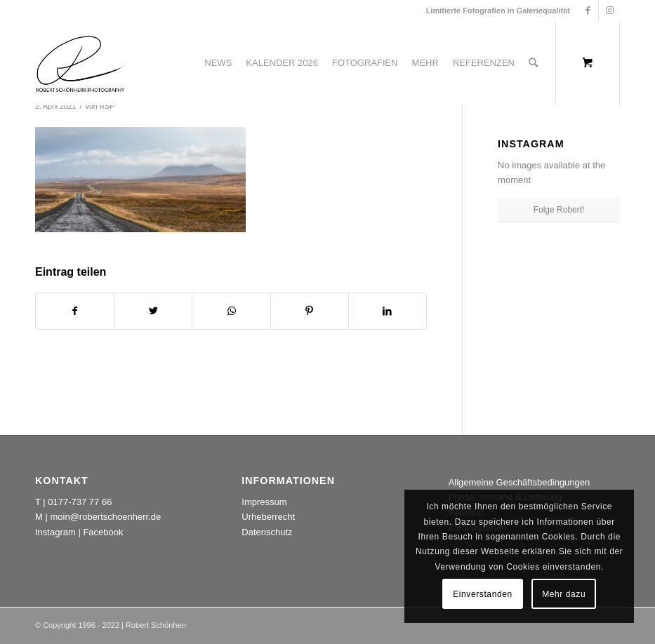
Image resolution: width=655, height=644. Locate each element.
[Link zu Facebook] (588, 11)
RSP (107, 106)
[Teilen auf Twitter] (153, 311)
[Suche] (533, 63)
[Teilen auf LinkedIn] (388, 311)
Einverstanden (483, 594)
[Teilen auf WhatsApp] (231, 311)
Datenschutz (267, 532)
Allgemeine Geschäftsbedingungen (520, 482)
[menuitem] (218, 63)
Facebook (103, 532)
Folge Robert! (559, 210)
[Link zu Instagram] (609, 11)
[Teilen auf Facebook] (75, 311)
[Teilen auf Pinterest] (310, 311)
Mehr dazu (564, 594)
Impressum (264, 502)
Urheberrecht (268, 517)
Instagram (55, 532)
